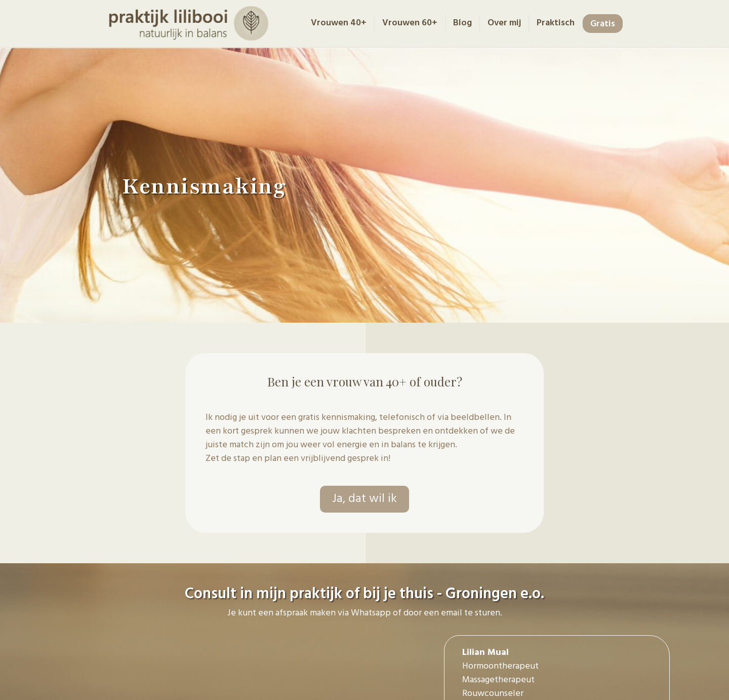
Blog (462, 23)
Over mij (504, 23)
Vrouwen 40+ (339, 23)
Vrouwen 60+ (410, 23)
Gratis (603, 24)
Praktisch (556, 23)
